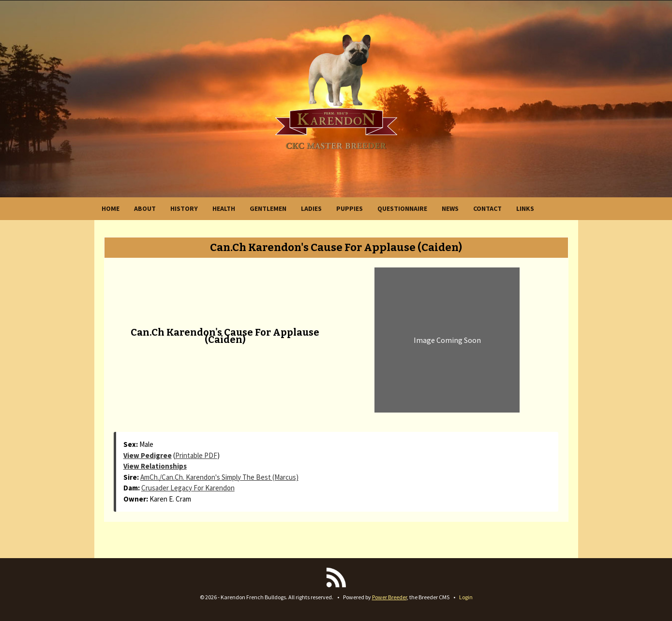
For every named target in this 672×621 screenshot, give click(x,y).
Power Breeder (389, 597)
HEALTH (224, 208)
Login (466, 597)
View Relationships (155, 466)
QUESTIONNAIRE (402, 208)
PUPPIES (350, 208)
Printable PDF (196, 455)
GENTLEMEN (268, 208)
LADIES (311, 208)
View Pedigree (148, 455)
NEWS (450, 208)
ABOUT (145, 208)
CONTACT (487, 208)
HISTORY (184, 208)
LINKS (525, 208)
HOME (111, 208)
